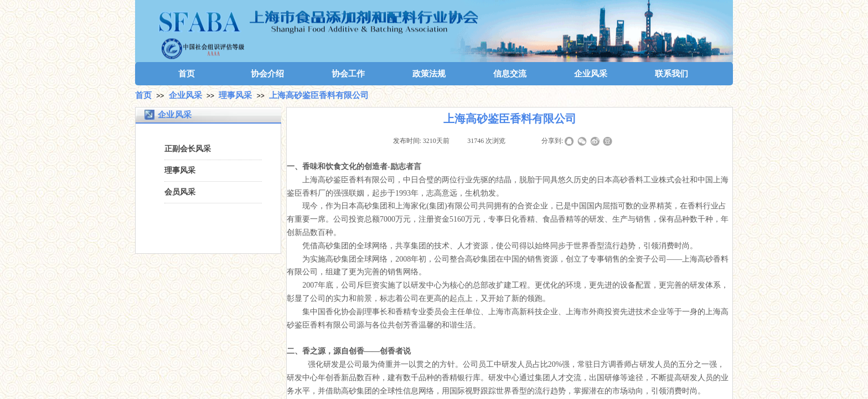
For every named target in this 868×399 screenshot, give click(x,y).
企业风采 (591, 74)
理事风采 (235, 95)
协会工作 (348, 74)
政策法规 (429, 74)
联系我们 (671, 74)
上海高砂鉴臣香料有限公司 (319, 95)
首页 (187, 74)
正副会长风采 (188, 149)
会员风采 (180, 192)
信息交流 (510, 74)
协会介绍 (267, 74)
